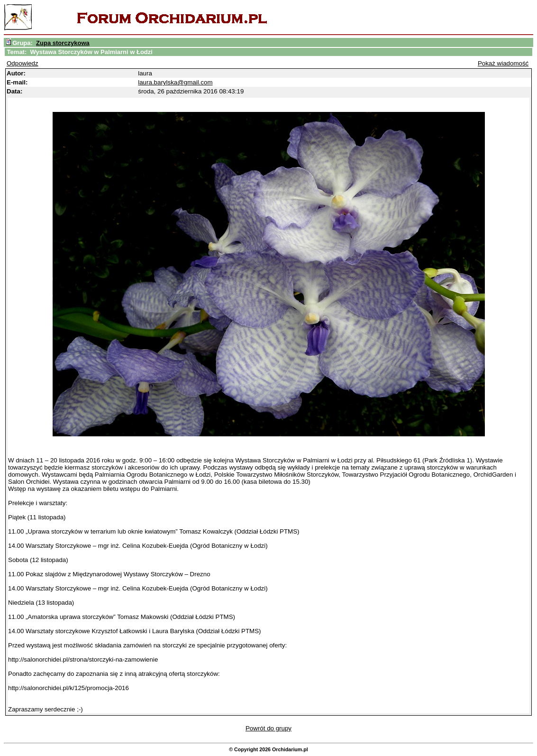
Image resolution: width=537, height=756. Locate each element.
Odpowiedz (23, 63)
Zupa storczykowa (63, 43)
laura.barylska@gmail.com (175, 82)
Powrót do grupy (268, 728)
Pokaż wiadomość (503, 63)
